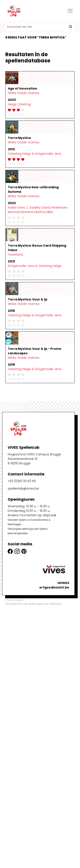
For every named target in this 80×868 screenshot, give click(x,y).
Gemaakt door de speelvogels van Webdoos (34, 604)
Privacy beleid (14, 600)
